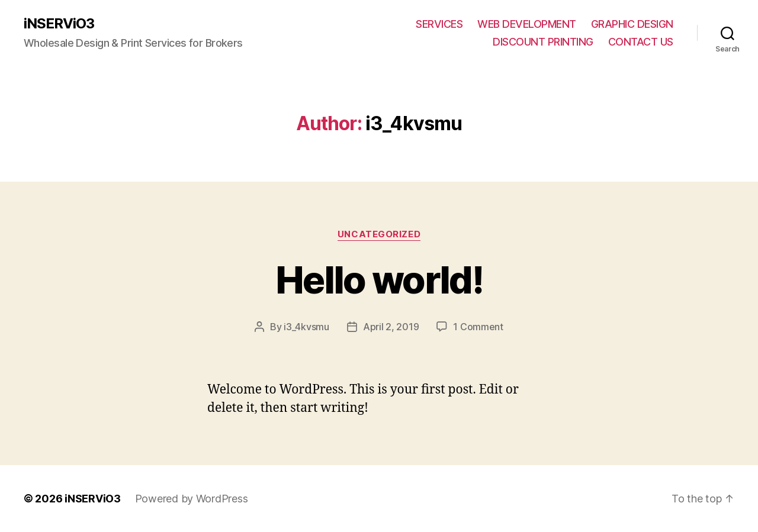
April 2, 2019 (391, 327)
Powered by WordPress (192, 499)
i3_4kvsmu (306, 327)
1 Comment (478, 327)
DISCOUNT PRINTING (543, 42)
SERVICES (439, 24)
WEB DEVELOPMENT (527, 24)
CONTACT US (641, 42)
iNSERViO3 (59, 24)
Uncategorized (379, 234)
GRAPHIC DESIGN (632, 24)
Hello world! (379, 280)
